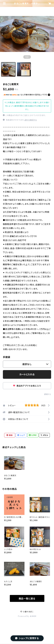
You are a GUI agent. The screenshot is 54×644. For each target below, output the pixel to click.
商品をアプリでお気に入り (27, 386)
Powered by (27, 616)
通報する (48, 394)
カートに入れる (27, 374)
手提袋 (6, 357)
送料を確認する (31, 120)
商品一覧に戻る (27, 599)
